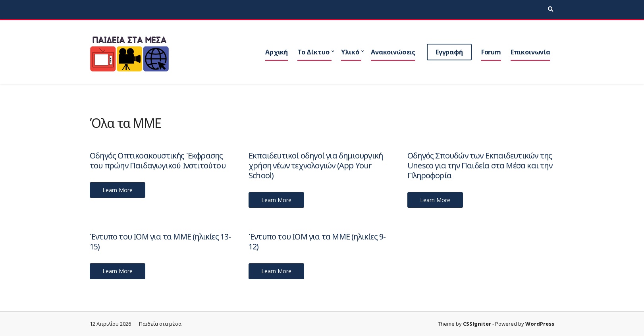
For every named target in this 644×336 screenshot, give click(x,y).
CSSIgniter (477, 324)
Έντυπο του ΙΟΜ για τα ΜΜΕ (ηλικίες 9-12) (317, 241)
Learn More (118, 190)
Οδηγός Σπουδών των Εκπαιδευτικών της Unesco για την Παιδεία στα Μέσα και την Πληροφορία (480, 165)
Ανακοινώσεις (393, 52)
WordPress (540, 324)
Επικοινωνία (530, 52)
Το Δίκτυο (313, 52)
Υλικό (350, 52)
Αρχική (277, 52)
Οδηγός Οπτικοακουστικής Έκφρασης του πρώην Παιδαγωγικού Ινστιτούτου (158, 160)
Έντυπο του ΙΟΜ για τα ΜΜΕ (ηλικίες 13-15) (160, 241)
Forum (491, 52)
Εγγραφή (449, 52)
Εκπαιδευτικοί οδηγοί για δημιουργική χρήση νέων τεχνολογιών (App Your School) (316, 165)
